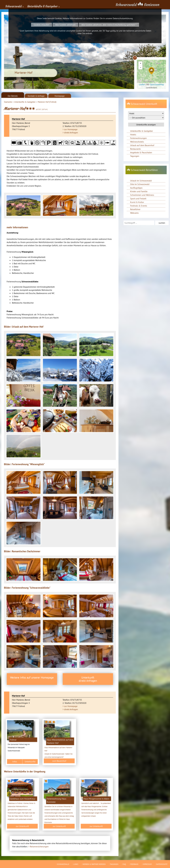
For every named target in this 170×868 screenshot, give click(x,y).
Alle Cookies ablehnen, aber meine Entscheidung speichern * (109, 25)
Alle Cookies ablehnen (65, 25)
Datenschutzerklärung (123, 18)
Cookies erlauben (42, 25)
